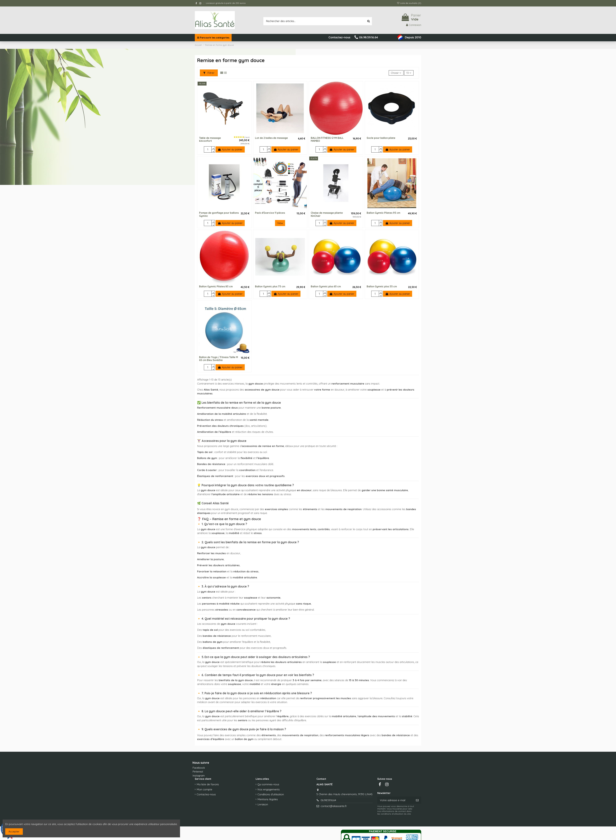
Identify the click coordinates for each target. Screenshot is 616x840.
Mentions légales (268, 799)
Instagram (199, 776)
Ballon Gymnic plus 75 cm (270, 286)
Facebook (199, 768)
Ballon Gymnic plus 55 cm (382, 286)
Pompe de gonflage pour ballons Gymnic (219, 214)
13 (409, 73)
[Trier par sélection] (396, 73)
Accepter (14, 831)
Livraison (263, 804)
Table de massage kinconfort (210, 139)
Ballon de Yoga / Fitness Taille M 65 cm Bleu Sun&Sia (219, 359)
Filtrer (209, 73)
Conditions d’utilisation (271, 794)
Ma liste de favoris (208, 784)
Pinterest (198, 772)
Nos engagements (269, 789)
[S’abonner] (417, 800)
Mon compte (204, 789)
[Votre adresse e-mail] (395, 800)
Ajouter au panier (230, 149)
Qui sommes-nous (268, 784)
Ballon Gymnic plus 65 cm (326, 286)
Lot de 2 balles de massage (271, 138)
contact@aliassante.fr (334, 806)
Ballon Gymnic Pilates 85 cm (216, 286)
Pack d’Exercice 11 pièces (270, 213)
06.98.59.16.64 (328, 800)
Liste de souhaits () (409, 3)
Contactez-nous (206, 794)
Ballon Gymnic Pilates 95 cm (383, 213)
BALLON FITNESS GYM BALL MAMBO (327, 139)
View (280, 223)
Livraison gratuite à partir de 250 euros (226, 3)
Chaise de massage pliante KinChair (327, 214)
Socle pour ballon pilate (381, 138)
